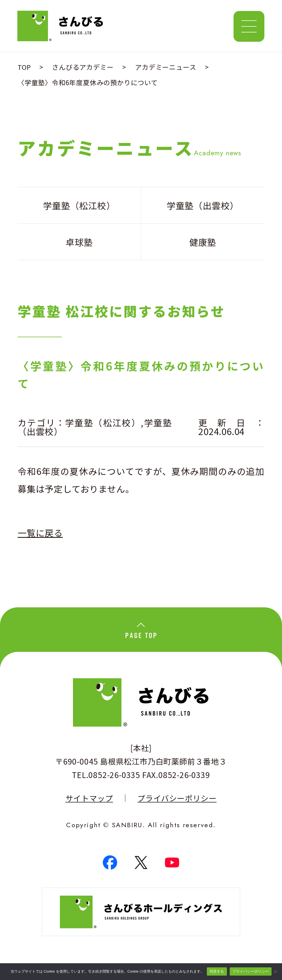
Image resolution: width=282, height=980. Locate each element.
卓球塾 (79, 242)
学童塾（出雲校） (203, 205)
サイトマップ (89, 798)
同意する (217, 971)
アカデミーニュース (166, 67)
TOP (24, 67)
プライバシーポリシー (177, 798)
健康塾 (203, 242)
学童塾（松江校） (103, 422)
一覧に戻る (40, 533)
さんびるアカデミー (83, 67)
